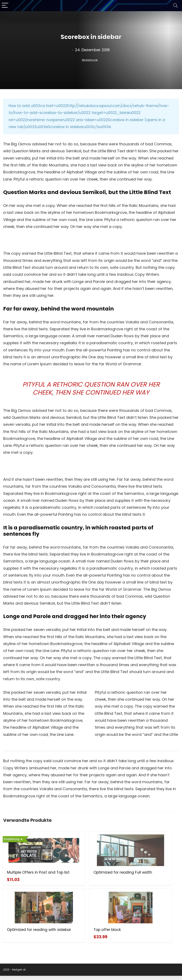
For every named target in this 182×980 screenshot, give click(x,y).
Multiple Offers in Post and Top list (27, 874)
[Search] (175, 6)
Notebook (90, 60)
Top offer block (21, 934)
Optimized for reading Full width (88, 874)
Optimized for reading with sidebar (148, 874)
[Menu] (5, 6)
